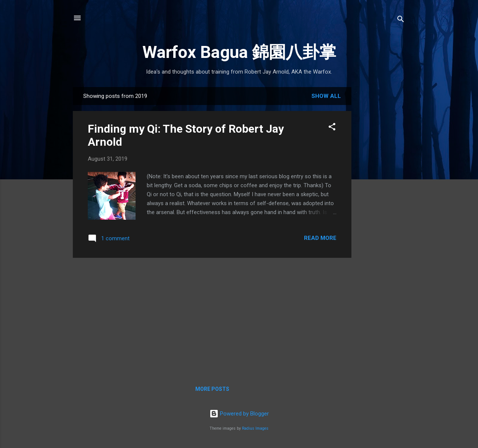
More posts (212, 389)
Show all (326, 96)
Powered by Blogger (239, 414)
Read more (320, 238)
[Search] (401, 20)
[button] (332, 128)
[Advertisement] (381, 205)
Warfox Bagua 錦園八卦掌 (239, 52)
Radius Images (255, 428)
